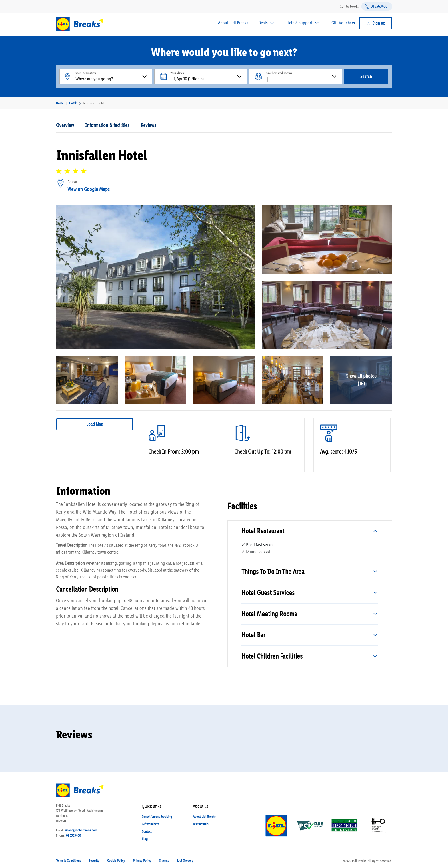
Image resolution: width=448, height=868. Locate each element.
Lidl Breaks (359, 861)
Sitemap (164, 861)
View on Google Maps (89, 189)
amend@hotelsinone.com (81, 830)
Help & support (300, 23)
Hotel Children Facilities (272, 656)
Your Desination (86, 73)
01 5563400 (379, 6)
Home (60, 103)
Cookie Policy (116, 861)
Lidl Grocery (185, 861)
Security (94, 861)
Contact (147, 831)
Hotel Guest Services (268, 593)
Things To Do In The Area (273, 571)
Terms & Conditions (68, 861)
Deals (263, 23)
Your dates (177, 73)
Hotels (73, 103)
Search (366, 76)
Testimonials (201, 824)
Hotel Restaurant (263, 531)
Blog (145, 839)
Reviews (148, 125)
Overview (65, 125)
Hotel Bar (253, 635)
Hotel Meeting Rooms (269, 614)
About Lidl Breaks (233, 23)
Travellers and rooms (278, 73)
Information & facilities (107, 125)
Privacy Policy (142, 861)
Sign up (379, 23)
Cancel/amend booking (157, 817)
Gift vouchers (150, 824)
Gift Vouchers (343, 23)
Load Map (95, 424)
